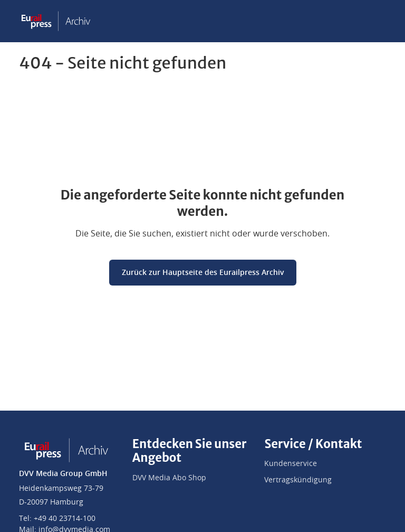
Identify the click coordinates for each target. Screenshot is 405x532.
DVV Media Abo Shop (169, 478)
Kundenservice (291, 464)
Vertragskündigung (298, 480)
